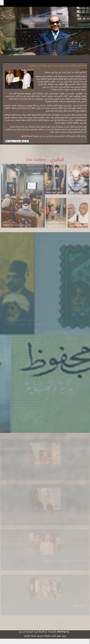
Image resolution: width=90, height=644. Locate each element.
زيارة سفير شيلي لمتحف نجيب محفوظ (54, 189)
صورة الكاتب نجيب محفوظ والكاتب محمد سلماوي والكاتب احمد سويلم (78, 186)
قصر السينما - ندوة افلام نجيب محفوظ (77, 223)
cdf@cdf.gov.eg (63, 632)
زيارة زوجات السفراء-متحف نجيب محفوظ (55, 223)
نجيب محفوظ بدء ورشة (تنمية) (16, 224)
